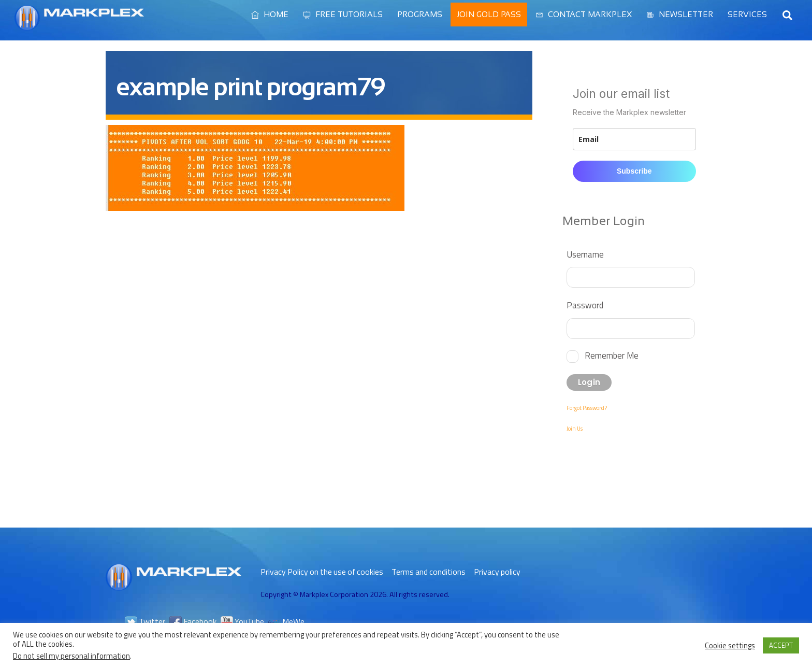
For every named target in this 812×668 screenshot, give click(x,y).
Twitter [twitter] (145, 621)
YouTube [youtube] (242, 621)
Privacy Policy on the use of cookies (322, 572)
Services (747, 14)
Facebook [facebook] (193, 621)
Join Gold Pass (489, 14)
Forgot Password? (587, 408)
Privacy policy (497, 572)
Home (270, 14)
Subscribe (634, 171)
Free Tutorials (343, 14)
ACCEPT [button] (781, 645)
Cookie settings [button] (730, 646)
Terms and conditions (429, 572)
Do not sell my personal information (71, 656)
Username (585, 254)
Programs (420, 14)
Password (585, 305)
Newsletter (680, 14)
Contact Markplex (584, 14)
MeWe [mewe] (286, 621)
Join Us (575, 429)
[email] (634, 139)
